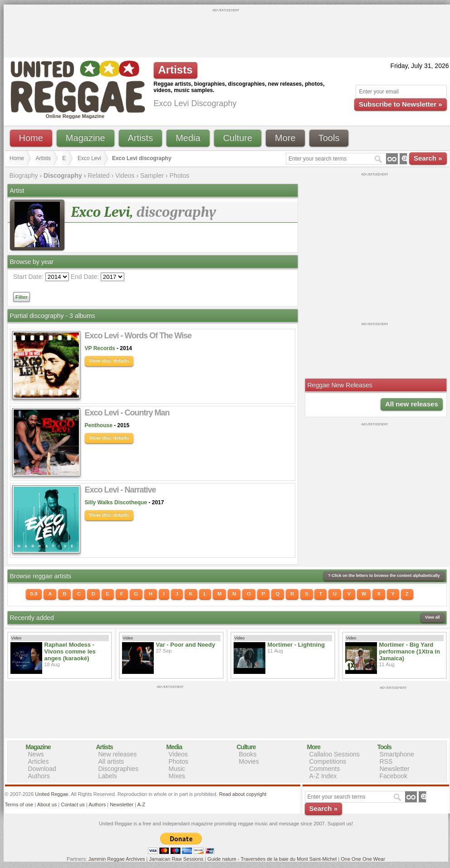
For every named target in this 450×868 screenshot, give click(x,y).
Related (98, 176)
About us (47, 805)
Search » (428, 158)
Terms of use (19, 805)
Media (188, 138)
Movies (249, 761)
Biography (24, 176)
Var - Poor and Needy (186, 645)
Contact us (73, 805)
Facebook (394, 776)
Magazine (86, 138)
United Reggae (51, 794)
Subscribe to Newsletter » (400, 104)
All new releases (412, 404)
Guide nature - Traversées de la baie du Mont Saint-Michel (272, 859)
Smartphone (397, 754)
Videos (125, 176)
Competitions (328, 761)
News (36, 754)
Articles (39, 761)
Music (177, 769)
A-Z (141, 805)
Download (42, 769)
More (285, 138)
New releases (118, 754)
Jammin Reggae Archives (117, 859)
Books (248, 754)
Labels (108, 776)
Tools (329, 138)
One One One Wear (363, 859)
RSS (386, 761)
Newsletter (395, 769)
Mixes (177, 776)
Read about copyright (243, 794)
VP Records (100, 348)
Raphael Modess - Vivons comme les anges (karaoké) (70, 651)
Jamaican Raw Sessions (176, 859)
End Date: (85, 277)
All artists (111, 761)
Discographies (119, 769)
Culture (238, 138)
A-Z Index (323, 776)
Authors (39, 776)
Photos (180, 176)
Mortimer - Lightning (296, 645)
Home (31, 138)
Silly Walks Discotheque (116, 502)
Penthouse (99, 425)
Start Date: (28, 277)
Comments (325, 769)
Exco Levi (89, 158)
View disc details (109, 361)
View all (433, 617)
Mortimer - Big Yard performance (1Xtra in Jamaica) (410, 651)
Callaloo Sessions (335, 754)
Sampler (152, 176)
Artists (141, 138)
